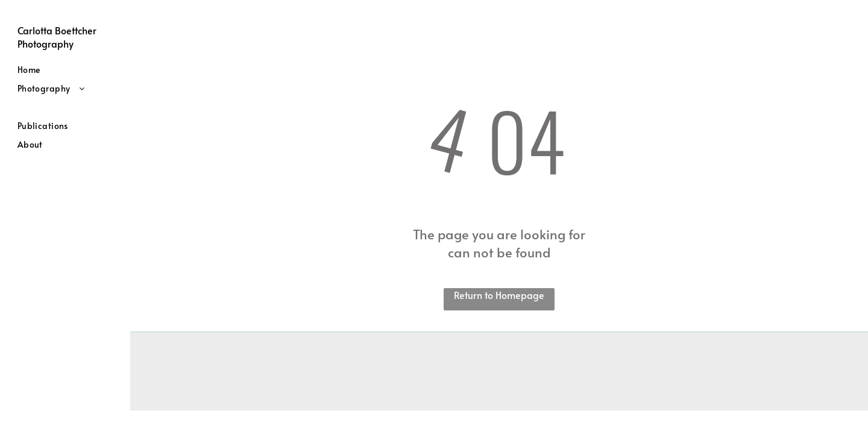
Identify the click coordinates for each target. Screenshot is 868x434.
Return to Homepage (499, 295)
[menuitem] (69, 70)
